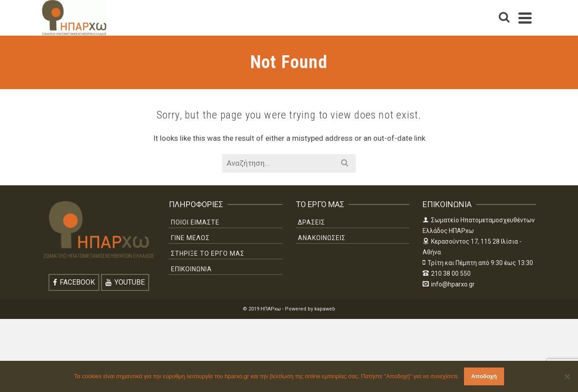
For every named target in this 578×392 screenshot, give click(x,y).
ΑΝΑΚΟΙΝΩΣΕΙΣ (322, 238)
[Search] (504, 18)
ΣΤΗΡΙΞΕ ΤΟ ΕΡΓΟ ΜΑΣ (208, 253)
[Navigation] (525, 18)
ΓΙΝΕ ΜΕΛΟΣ (190, 238)
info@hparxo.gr (449, 284)
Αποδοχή (484, 376)
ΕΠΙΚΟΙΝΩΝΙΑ (191, 269)
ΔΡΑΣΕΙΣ (311, 222)
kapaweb (325, 309)
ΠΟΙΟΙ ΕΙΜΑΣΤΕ (195, 222)
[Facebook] (74, 282)
